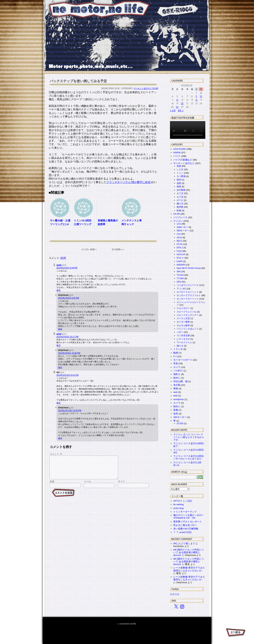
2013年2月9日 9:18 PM (67, 268)
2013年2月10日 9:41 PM (67, 375)
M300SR (181, 265)
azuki (59, 265)
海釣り (177, 374)
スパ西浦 (181, 176)
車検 (176, 389)
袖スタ (180, 346)
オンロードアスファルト (189, 295)
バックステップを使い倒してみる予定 (78, 81)
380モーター (183, 231)
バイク (177, 156)
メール (87, 485)
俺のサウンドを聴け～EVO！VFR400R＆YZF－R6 (189, 517)
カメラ (177, 367)
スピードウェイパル (187, 312)
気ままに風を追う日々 (185, 525)
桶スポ (180, 204)
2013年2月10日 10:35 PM (70, 411)
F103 (179, 251)
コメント (56, 454)
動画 (176, 353)
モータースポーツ (183, 360)
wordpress (179, 399)
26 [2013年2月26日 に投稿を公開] (177, 107)
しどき (180, 169)
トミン (180, 173)
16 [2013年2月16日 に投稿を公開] (196, 100)
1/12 (179, 224)
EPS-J (180, 248)
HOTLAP (181, 254)
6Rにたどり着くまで (184, 544)
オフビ (180, 200)
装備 (176, 410)
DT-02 (180, 244)
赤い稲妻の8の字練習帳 (186, 529)
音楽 (176, 363)
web (175, 392)
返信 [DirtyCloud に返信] (60, 329)
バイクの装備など (183, 160)
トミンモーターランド (185, 512)
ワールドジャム (184, 342)
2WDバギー (182, 227)
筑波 (179, 166)
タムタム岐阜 (183, 325)
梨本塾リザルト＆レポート (187, 522)
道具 (176, 414)
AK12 (179, 237)
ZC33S (180, 423)
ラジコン (178, 221)
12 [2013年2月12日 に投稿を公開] (177, 100)
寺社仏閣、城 (180, 381)
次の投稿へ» (118, 249)
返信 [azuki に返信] (58, 290)
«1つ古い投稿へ (89, 249)
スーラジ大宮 (183, 318)
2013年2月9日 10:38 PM (69, 353)
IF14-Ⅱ (180, 258)
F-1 (175, 356)
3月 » (181, 111)
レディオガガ (183, 339)
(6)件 (63, 258)
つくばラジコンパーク (188, 285)
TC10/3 (180, 275)
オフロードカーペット (188, 292)
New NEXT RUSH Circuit (189, 268)
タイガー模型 (183, 322)
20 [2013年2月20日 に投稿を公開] (182, 104)
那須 (179, 180)
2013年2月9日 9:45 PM (69, 298)
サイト (122, 485)
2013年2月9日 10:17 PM (67, 337)
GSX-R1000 (179, 149)
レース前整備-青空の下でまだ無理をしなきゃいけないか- (189, 569)
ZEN (179, 282)
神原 (179, 187)
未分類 (177, 385)
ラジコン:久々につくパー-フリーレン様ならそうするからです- (189, 437)
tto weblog (179, 504)
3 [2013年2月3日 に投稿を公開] (201, 93)
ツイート (175, 594)
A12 (179, 234)
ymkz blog (178, 508)
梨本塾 (180, 207)
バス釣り (178, 371)
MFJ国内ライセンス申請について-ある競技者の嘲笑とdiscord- (188, 552)
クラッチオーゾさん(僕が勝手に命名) (129, 182)
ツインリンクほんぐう (188, 329)
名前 (52, 485)
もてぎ (180, 193)
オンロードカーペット (188, 299)
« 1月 (173, 111)
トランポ (178, 349)
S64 (179, 271)
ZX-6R (155, 88)
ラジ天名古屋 (183, 335)
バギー (180, 332)
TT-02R (180, 278)
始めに (177, 378)
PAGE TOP (235, 633)
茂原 (179, 183)
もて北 (180, 197)
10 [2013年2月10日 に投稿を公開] (201, 96)
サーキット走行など (143, 88)
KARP (180, 261)
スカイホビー (183, 308)
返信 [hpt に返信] (58, 403)
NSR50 (177, 153)
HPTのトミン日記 (183, 501)
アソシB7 (181, 289)
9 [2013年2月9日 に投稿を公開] (196, 96)
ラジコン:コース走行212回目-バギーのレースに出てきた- (189, 457)
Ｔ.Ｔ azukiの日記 (182, 532)
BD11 (179, 241)
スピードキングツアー (188, 315)
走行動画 (181, 190)
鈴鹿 (179, 210)
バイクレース (180, 217)
